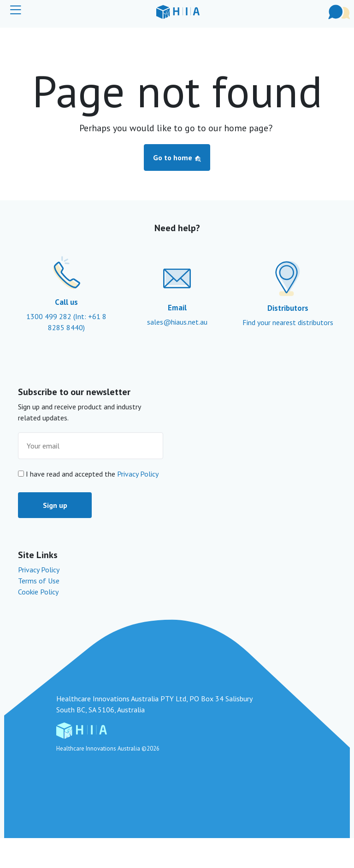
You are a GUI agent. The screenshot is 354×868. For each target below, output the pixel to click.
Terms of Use (39, 581)
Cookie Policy (38, 592)
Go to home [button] (177, 157)
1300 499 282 (50, 316)
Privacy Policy (138, 474)
